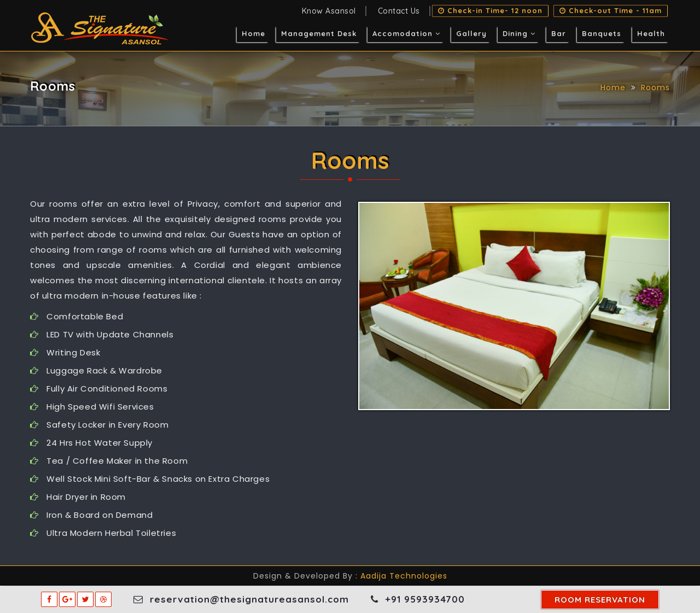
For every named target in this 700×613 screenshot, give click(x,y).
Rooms (655, 87)
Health (651, 33)
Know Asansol (329, 11)
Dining (519, 33)
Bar (559, 33)
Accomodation (406, 33)
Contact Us (399, 11)
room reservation (600, 600)
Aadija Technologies (404, 576)
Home (253, 33)
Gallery (471, 33)
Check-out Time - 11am (611, 11)
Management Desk (319, 33)
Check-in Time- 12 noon (490, 11)
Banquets (602, 33)
